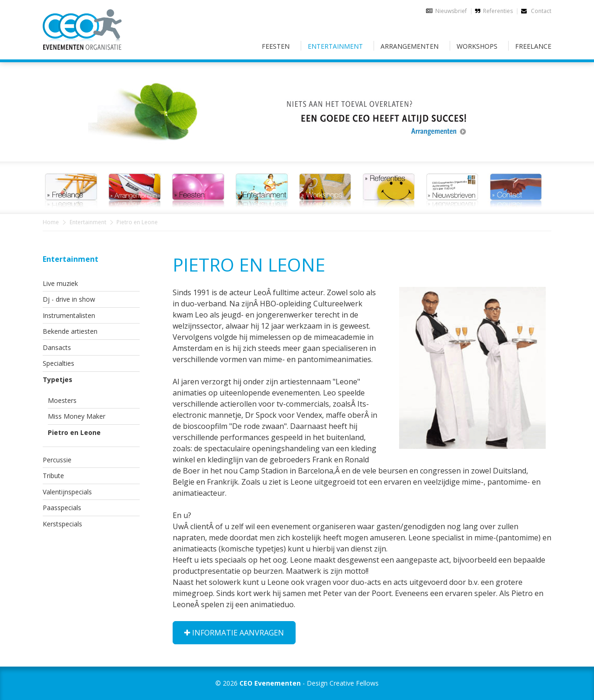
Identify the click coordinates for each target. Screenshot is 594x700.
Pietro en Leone (74, 432)
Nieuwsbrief (451, 11)
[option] (297, 106)
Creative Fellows (354, 683)
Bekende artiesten (70, 331)
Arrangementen (410, 46)
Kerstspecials (62, 524)
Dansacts (57, 347)
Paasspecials (62, 508)
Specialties (58, 363)
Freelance (533, 46)
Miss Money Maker (77, 416)
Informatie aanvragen (234, 633)
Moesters (62, 400)
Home (51, 222)
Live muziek (60, 283)
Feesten (276, 46)
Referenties (498, 11)
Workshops (477, 46)
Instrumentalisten (69, 315)
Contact (536, 11)
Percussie (57, 460)
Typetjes (58, 379)
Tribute (53, 476)
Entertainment (335, 46)
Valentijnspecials (67, 492)
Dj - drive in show (69, 299)
